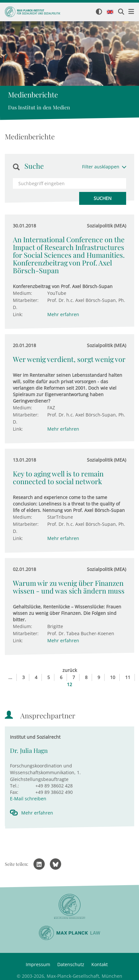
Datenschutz (71, 964)
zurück (70, 670)
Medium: (23, 293)
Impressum (38, 964)
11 (128, 677)
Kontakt (100, 964)
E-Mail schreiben (28, 799)
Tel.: (14, 786)
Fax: (14, 792)
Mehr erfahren (63, 314)
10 (113, 677)
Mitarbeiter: (26, 300)
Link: (18, 314)
